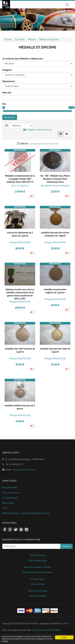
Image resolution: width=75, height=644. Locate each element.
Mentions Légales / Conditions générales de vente (26, 513)
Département (9, 81)
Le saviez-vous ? (37, 579)
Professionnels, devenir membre (38, 572)
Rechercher (10, 117)
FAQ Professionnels (37, 561)
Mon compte (8, 503)
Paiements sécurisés (37, 591)
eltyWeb (65, 623)
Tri (7, 125)
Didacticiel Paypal (37, 596)
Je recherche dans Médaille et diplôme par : (23, 59)
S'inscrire (66, 546)
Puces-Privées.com (41, 630)
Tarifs (5, 508)
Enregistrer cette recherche (37, 130)
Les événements (10, 498)
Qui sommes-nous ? (11, 493)
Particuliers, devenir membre (37, 567)
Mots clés (7, 93)
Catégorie (7, 70)
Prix (4, 104)
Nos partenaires (10, 487)
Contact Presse (37, 584)
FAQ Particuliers (38, 555)
